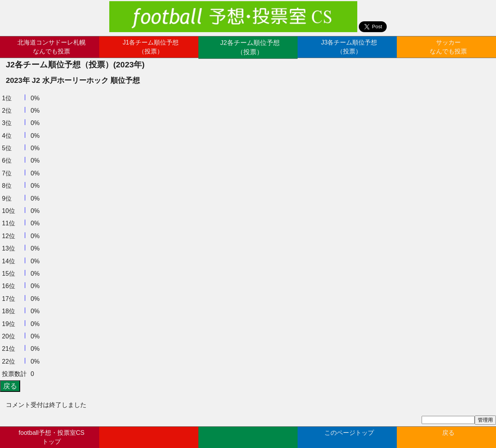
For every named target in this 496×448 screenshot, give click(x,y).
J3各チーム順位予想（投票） (349, 47)
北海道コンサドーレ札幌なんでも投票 (52, 47)
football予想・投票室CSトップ (52, 437)
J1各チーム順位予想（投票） (151, 47)
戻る (448, 437)
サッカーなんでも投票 (448, 47)
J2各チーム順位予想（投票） (250, 47)
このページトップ (349, 437)
